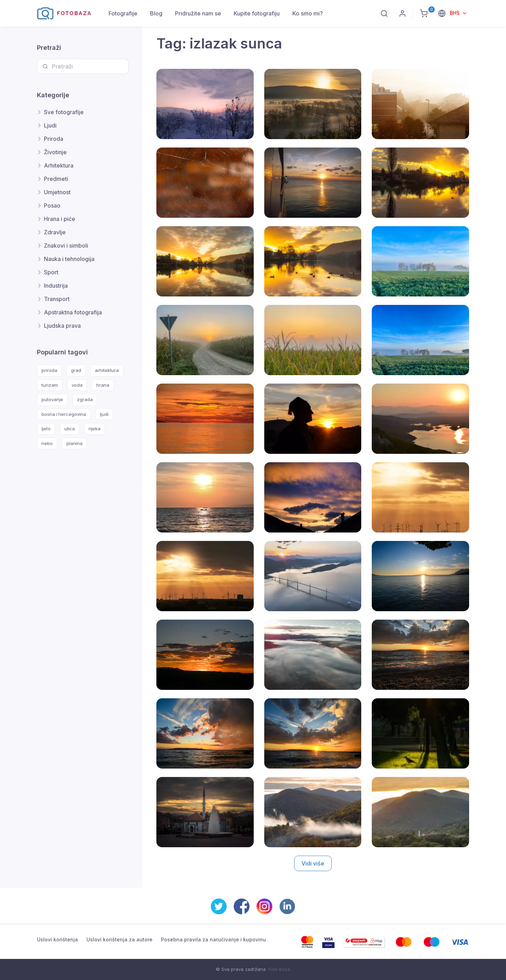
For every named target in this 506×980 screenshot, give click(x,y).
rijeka (95, 429)
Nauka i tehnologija (69, 259)
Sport (51, 272)
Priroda (54, 139)
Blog (156, 13)
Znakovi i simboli (66, 246)
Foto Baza (279, 969)
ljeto (46, 429)
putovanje (52, 399)
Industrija (56, 286)
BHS (455, 13)
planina (74, 443)
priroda (49, 370)
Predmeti (56, 179)
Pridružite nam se (198, 13)
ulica (70, 429)
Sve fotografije (64, 112)
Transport (57, 299)
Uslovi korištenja (57, 939)
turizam (50, 385)
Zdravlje (55, 232)
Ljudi (50, 125)
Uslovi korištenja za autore (119, 939)
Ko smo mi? (308, 13)
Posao (52, 205)
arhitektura (107, 370)
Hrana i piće (60, 219)
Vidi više (313, 863)
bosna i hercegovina (64, 414)
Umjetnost (57, 192)
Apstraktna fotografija (73, 312)
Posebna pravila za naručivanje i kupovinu (213, 939)
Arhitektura (59, 165)
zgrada (85, 399)
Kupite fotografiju (257, 13)
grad (76, 370)
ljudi (104, 414)
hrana (103, 385)
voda (77, 385)
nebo (47, 443)
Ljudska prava (62, 326)
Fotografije (123, 13)
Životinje (55, 152)
